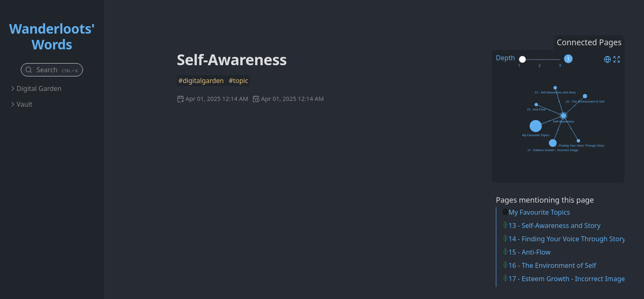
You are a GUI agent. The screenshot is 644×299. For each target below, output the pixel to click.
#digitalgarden (202, 81)
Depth (505, 58)
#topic (238, 81)
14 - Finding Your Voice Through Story (567, 239)
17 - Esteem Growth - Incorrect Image (567, 279)
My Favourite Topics (539, 212)
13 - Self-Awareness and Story (554, 225)
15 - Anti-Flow (529, 252)
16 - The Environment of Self (552, 265)
